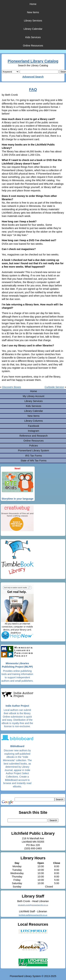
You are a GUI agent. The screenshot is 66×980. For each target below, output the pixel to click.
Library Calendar (33, 29)
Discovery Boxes (12, 387)
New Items (33, 12)
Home (33, 4)
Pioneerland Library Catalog (33, 61)
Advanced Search (33, 77)
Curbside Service (54, 387)
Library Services (33, 21)
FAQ (33, 89)
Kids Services (33, 37)
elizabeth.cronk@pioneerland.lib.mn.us (33, 905)
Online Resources (33, 46)
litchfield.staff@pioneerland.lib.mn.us (33, 915)
